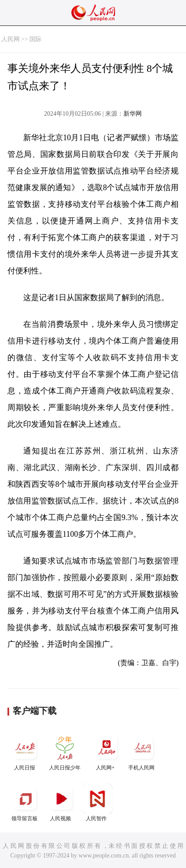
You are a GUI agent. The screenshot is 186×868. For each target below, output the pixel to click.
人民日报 (25, 752)
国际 (35, 39)
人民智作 (97, 802)
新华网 (133, 114)
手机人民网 (142, 752)
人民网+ (106, 752)
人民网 (11, 39)
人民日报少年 (65, 752)
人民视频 (61, 802)
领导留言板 (25, 802)
